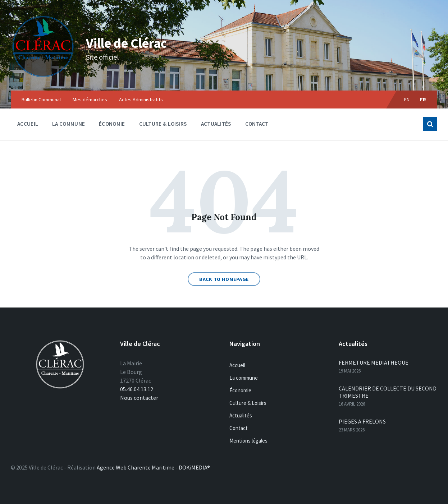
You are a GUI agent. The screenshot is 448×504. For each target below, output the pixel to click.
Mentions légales (248, 441)
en (407, 100)
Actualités (241, 415)
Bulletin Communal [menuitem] (41, 100)
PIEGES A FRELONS (362, 421)
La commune (244, 378)
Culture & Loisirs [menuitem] (163, 124)
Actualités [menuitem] (216, 124)
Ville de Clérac (140, 42)
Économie (240, 390)
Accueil (237, 365)
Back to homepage (224, 279)
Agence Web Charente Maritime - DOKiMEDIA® (153, 467)
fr (423, 100)
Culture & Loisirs (248, 403)
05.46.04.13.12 (137, 389)
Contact (239, 428)
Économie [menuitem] (112, 124)
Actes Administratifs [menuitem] (141, 100)
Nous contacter (139, 398)
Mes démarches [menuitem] (90, 100)
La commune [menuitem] (68, 124)
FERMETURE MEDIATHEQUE (374, 362)
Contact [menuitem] (257, 124)
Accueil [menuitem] (28, 124)
